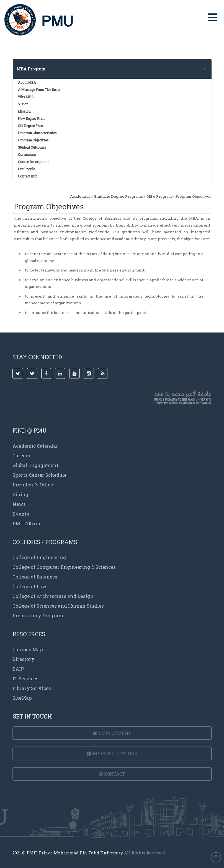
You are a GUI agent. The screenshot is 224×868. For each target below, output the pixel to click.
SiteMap (22, 698)
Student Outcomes (32, 147)
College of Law (29, 586)
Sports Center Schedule (39, 475)
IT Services (25, 678)
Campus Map (28, 649)
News (19, 504)
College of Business (35, 577)
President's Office (33, 485)
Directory (24, 659)
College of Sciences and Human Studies (58, 606)
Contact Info (28, 176)
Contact (112, 774)
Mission (24, 111)
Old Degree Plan (30, 126)
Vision (23, 104)
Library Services (32, 688)
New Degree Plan (31, 118)
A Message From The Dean (39, 90)
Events (21, 514)
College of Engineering (39, 557)
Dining (20, 494)
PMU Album (26, 523)
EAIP (18, 669)
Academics (80, 196)
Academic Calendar (35, 446)
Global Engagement (35, 465)
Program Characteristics (37, 133)
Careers (21, 455)
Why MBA (26, 97)
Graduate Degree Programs (118, 196)
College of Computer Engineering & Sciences (64, 567)
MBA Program (159, 196)
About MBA (27, 82)
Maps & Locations (112, 753)
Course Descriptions (34, 162)
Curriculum (27, 154)
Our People (26, 169)
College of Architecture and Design (53, 596)
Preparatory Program (38, 616)
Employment (112, 733)
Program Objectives (33, 140)
